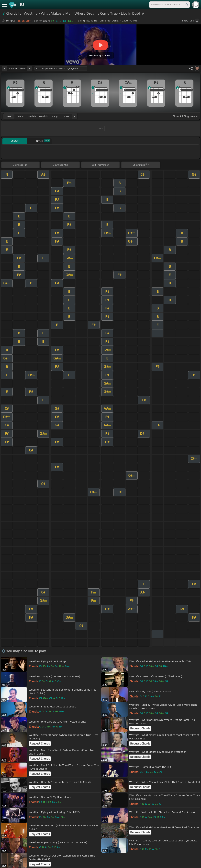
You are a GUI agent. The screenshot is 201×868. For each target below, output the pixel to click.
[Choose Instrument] (74, 116)
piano (21, 116)
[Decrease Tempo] (4, 69)
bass (67, 116)
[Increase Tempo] (30, 69)
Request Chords (140, 728)
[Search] (187, 5)
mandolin (44, 116)
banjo (55, 116)
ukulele (32, 116)
